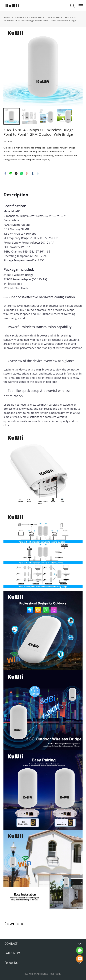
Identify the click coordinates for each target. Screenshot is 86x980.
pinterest (27, 173)
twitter (16, 173)
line (11, 173)
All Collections (19, 17)
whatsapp (22, 173)
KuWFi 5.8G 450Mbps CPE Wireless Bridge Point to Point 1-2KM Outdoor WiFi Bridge (40, 19)
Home (7, 17)
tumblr (33, 173)
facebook (5, 173)
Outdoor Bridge (55, 17)
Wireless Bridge (37, 17)
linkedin (38, 173)
